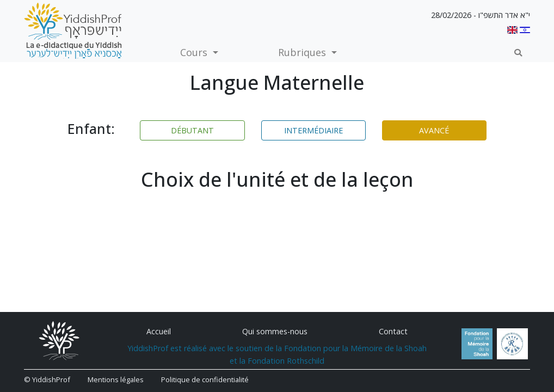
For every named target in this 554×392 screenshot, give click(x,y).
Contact (393, 331)
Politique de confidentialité (205, 379)
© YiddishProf (47, 379)
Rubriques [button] (303, 52)
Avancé (434, 130)
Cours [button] (195, 52)
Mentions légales (116, 379)
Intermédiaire (313, 130)
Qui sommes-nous (275, 331)
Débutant (192, 130)
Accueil (159, 331)
